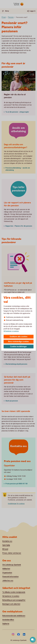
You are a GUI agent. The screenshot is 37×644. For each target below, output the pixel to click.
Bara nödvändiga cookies (19, 342)
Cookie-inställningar (18, 347)
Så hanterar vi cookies (11, 331)
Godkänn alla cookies (19, 337)
